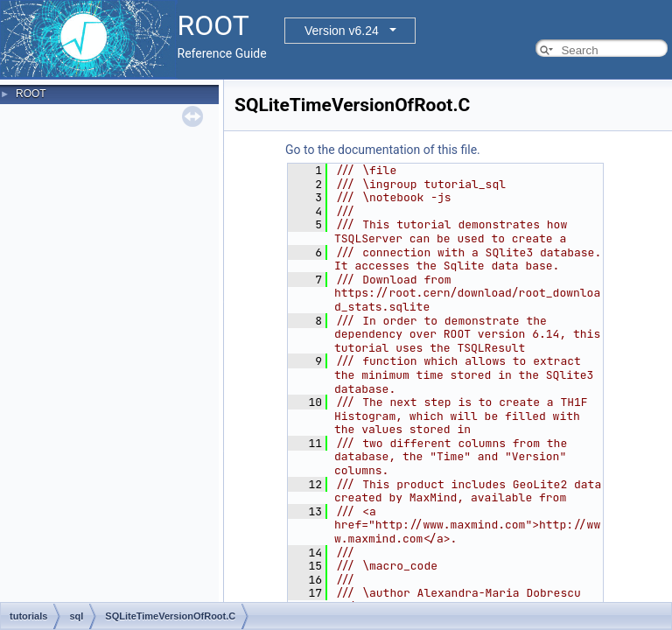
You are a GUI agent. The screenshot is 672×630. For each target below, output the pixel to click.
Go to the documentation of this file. (383, 150)
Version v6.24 (342, 31)
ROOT (31, 94)
